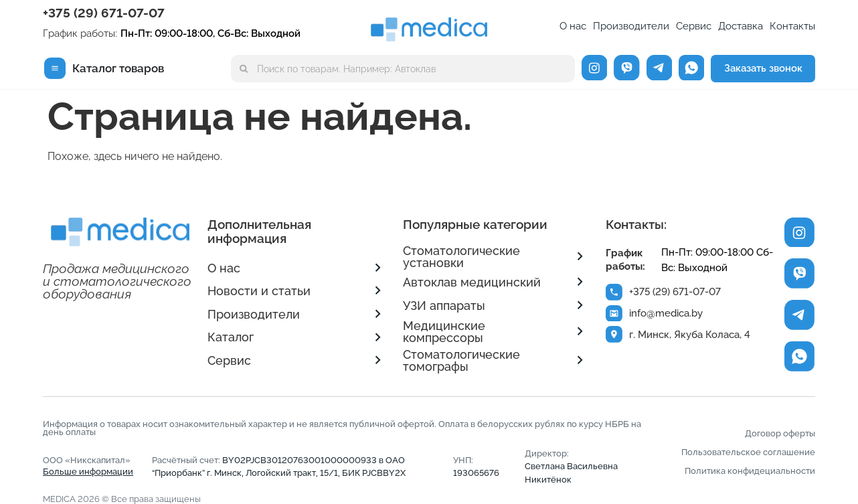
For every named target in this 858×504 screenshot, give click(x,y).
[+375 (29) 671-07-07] (614, 292)
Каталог (231, 337)
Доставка (741, 26)
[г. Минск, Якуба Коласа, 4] (614, 336)
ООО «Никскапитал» (88, 466)
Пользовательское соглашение (748, 452)
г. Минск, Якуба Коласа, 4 (690, 336)
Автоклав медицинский (472, 282)
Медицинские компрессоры (444, 332)
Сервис (694, 26)
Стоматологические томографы (461, 360)
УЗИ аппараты (444, 306)
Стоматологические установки (461, 257)
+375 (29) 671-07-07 (104, 13)
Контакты (792, 26)
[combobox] (403, 69)
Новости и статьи (259, 291)
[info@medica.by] (614, 314)
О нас (573, 26)
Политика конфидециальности (750, 471)
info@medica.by (667, 314)
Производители (631, 26)
